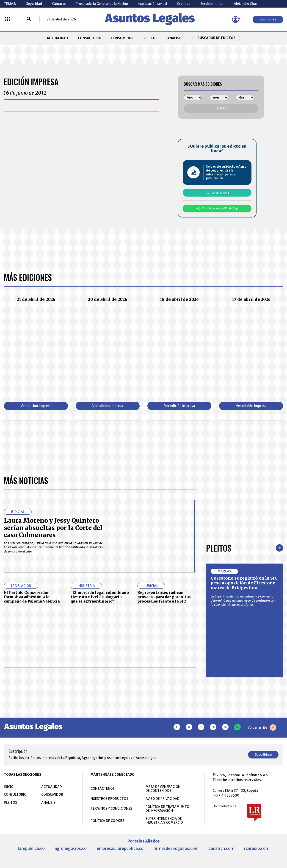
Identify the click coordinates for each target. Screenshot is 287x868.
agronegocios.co (71, 848)
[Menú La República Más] (8, 20)
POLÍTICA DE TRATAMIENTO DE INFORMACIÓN (167, 808)
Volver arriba (262, 727)
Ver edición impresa (36, 406)
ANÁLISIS (175, 38)
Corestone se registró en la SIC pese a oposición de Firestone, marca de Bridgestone (244, 583)
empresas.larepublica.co (120, 848)
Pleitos (219, 548)
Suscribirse (268, 19)
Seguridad (34, 4)
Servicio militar (212, 4)
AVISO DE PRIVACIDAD (163, 798)
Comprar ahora (217, 192)
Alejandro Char (246, 4)
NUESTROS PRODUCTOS (109, 798)
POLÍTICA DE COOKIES (108, 820)
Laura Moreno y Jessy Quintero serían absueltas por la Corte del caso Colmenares (53, 527)
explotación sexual (153, 4)
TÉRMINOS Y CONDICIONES (111, 808)
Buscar (221, 108)
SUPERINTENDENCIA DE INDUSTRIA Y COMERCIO (164, 820)
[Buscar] (29, 20)
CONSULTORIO (90, 38)
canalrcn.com (221, 848)
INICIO (9, 786)
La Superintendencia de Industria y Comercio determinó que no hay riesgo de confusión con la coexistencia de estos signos (243, 600)
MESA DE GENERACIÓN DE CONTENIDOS (163, 788)
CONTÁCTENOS (103, 788)
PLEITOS (150, 38)
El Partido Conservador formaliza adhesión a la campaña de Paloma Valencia (32, 597)
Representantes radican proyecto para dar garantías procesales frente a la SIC (164, 597)
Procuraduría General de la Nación (102, 4)
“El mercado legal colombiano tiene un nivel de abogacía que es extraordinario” (100, 597)
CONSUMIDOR (122, 38)
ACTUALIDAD (57, 38)
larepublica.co (31, 848)
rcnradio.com (257, 848)
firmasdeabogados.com (176, 848)
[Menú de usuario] (235, 20)
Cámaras (59, 4)
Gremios (184, 4)
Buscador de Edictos (216, 38)
